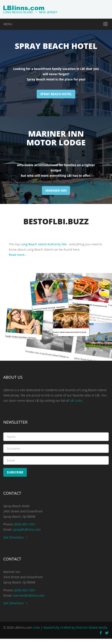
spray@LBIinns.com (27, 529)
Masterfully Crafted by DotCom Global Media (75, 627)
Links (36, 627)
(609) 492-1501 (24, 524)
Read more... (18, 255)
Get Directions (15, 537)
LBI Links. (76, 400)
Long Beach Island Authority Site (43, 244)
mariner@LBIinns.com (29, 595)
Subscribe (15, 472)
